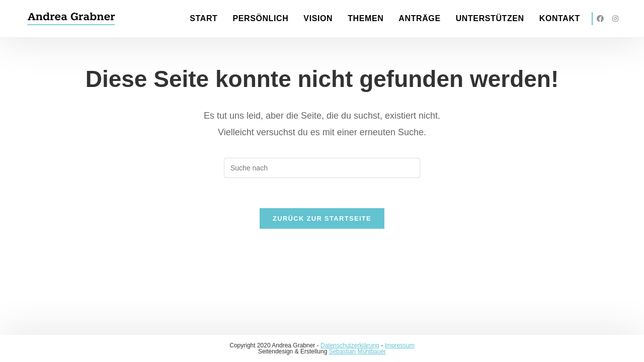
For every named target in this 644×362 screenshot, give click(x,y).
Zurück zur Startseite (322, 218)
